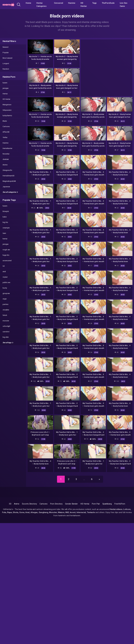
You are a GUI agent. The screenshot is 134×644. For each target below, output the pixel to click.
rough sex (6, 250)
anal (4, 271)
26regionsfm (7, 170)
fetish (5, 315)
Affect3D (6, 132)
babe (5, 217)
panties (5, 304)
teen (4, 233)
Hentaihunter (7, 148)
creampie (6, 228)
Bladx (5, 121)
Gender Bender (71, 504)
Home (28, 3)
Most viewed (7, 58)
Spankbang (107, 504)
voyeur (5, 277)
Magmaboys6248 (9, 181)
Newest (6, 47)
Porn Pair (96, 504)
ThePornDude (108, 3)
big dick (6, 337)
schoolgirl (6, 326)
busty (5, 288)
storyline (6, 310)
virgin (5, 299)
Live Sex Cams (124, 5)
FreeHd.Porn (120, 504)
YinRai (5, 137)
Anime (5, 165)
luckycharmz (7, 116)
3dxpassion (7, 110)
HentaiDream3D (9, 176)
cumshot (6, 332)
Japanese (6, 187)
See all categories (10, 192)
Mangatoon (7, 105)
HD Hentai (84, 5)
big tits (5, 222)
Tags (94, 3)
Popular (6, 53)
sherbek (6, 159)
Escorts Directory (29, 504)
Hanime (72, 3)
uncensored (7, 261)
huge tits (6, 255)
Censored (58, 3)
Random (6, 69)
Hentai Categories (41, 5)
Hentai (5, 94)
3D (10, 504)
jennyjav (6, 88)
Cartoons (6, 126)
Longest (6, 63)
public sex (6, 282)
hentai (5, 239)
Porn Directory (56, 504)
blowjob (6, 211)
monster (6, 321)
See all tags (8, 343)
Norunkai (6, 154)
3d (4, 266)
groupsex (6, 293)
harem (5, 83)
